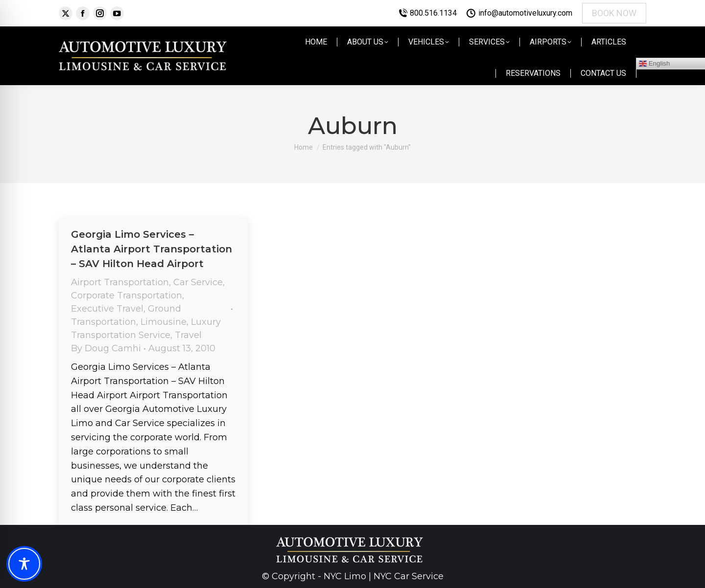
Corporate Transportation (127, 295)
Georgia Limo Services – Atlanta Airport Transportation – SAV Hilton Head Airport (152, 249)
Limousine (164, 322)
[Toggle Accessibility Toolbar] (24, 564)
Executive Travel (107, 309)
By (106, 348)
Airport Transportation (120, 282)
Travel (188, 335)
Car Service (198, 282)
